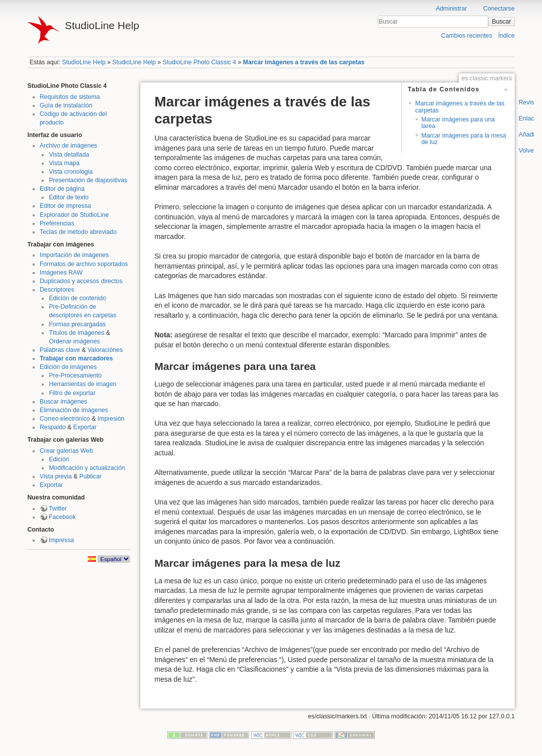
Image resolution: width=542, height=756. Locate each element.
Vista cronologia (71, 172)
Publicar (90, 476)
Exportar (85, 427)
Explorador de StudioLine (74, 215)
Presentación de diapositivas (88, 180)
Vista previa (56, 476)
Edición (59, 459)
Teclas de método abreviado (78, 232)
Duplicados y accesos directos (81, 281)
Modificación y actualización (87, 468)
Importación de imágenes (74, 255)
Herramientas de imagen (82, 384)
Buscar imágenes (64, 402)
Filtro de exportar (72, 393)
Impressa (61, 540)
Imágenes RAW (61, 273)
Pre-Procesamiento (75, 375)
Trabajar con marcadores (76, 358)
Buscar (501, 22)
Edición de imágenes (68, 367)
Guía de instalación (66, 105)
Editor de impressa (65, 206)
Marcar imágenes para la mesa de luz (464, 139)
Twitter (58, 509)
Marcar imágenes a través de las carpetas (304, 62)
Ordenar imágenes (74, 341)
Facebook (62, 517)
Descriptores (57, 290)
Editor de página (62, 189)
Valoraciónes (105, 350)
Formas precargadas (77, 324)
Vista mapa (64, 163)
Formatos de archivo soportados (84, 264)
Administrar (452, 9)
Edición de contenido (77, 298)
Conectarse (499, 9)
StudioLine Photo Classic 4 (199, 62)
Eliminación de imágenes (74, 410)
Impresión (111, 419)
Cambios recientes (466, 36)
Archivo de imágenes (68, 146)
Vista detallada (69, 155)
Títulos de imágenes (76, 333)
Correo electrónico (65, 419)
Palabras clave (60, 350)
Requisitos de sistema (70, 97)
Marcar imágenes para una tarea (458, 123)
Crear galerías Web (66, 451)
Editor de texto (69, 197)
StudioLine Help (84, 62)
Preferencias (57, 223)
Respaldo (53, 427)
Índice (507, 36)
